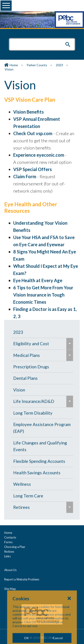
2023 (59, 65)
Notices (9, 552)
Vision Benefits (28, 112)
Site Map (10, 589)
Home (14, 65)
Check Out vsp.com (33, 133)
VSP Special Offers (32, 169)
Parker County (37, 65)
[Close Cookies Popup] (69, 618)
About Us (10, 570)
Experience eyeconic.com (39, 155)
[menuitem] (42, 332)
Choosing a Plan (15, 547)
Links (8, 556)
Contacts (10, 537)
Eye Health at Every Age (38, 280)
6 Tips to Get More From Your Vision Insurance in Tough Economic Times (43, 295)
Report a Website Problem (22, 579)
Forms (8, 542)
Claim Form (25, 176)
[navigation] (42, 420)
